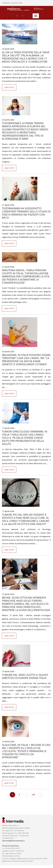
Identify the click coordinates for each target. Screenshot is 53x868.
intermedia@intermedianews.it (13, 841)
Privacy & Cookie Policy (10, 846)
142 (33, 795)
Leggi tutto (9, 87)
